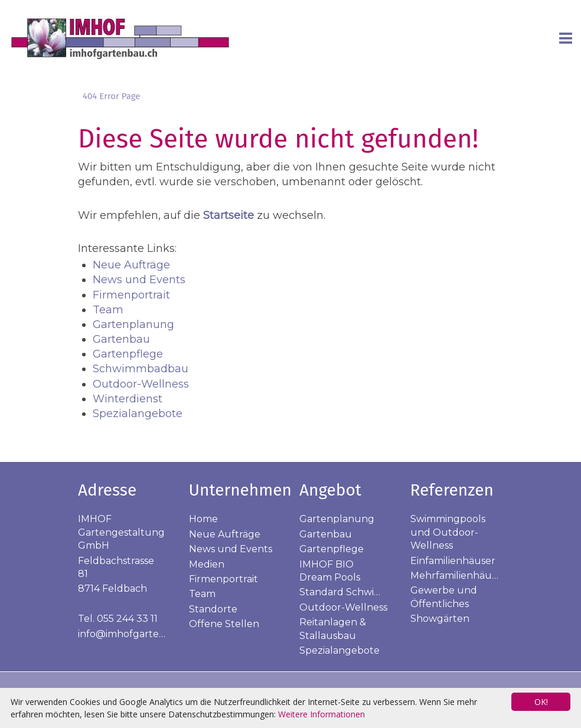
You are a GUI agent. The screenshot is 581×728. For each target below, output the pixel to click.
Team (108, 310)
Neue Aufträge (131, 265)
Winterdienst (128, 399)
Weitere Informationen (321, 714)
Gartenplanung (133, 324)
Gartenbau (121, 339)
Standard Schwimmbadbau (365, 592)
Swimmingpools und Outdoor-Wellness (448, 532)
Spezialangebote (138, 414)
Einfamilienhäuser (453, 561)
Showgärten (440, 619)
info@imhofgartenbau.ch (138, 634)
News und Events (139, 280)
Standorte (213, 609)
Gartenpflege (128, 354)
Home (203, 519)
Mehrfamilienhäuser (458, 575)
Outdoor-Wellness (141, 384)
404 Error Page (111, 96)
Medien (207, 564)
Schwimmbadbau (141, 369)
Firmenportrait (131, 295)
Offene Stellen (224, 624)
